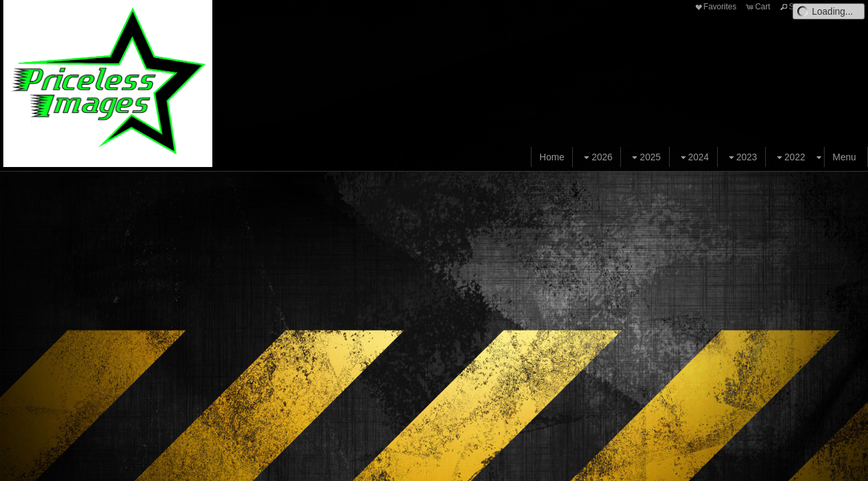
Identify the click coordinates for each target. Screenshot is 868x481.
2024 (693, 157)
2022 (790, 157)
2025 (645, 157)
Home (552, 157)
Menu (844, 157)
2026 (597, 157)
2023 (741, 157)
